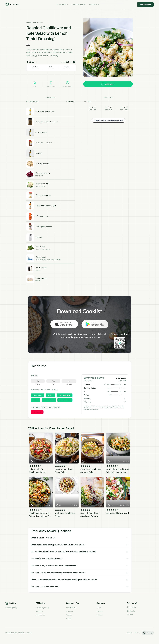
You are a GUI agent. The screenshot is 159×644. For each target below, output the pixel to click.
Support (69, 618)
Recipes (69, 615)
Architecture (40, 615)
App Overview (71, 608)
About (99, 608)
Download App (145, 4)
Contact (99, 615)
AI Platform (62, 4)
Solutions (39, 611)
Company (94, 4)
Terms (137, 633)
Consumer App (79, 4)
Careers (99, 611)
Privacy (130, 633)
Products (69, 611)
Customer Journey (42, 608)
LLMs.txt (121, 633)
